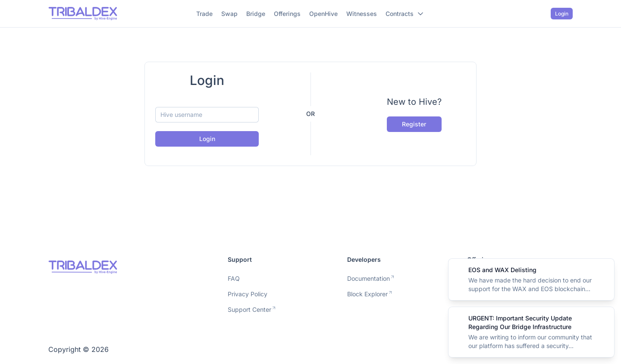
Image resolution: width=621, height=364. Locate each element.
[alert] (531, 279)
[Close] (603, 270)
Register (414, 124)
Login (562, 14)
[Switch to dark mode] (541, 14)
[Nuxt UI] (83, 14)
